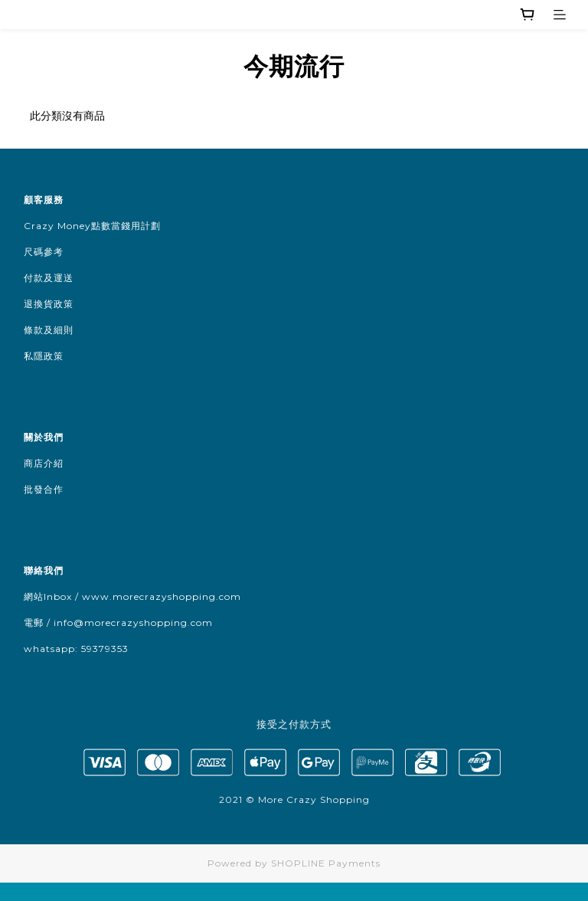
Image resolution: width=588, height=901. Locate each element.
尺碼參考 (44, 252)
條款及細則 (49, 330)
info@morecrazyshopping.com (133, 623)
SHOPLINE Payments (326, 863)
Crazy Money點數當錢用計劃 (92, 226)
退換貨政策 (49, 304)
